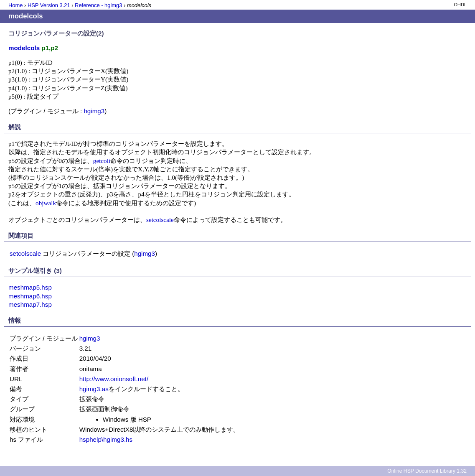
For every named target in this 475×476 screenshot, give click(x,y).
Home (15, 5)
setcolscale (160, 220)
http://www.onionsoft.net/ (114, 379)
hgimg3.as (94, 389)
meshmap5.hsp (30, 287)
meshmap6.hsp (30, 296)
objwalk (46, 203)
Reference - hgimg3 (98, 5)
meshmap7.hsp (30, 304)
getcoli (102, 161)
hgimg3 (94, 111)
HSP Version (49, 5)
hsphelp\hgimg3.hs (106, 439)
